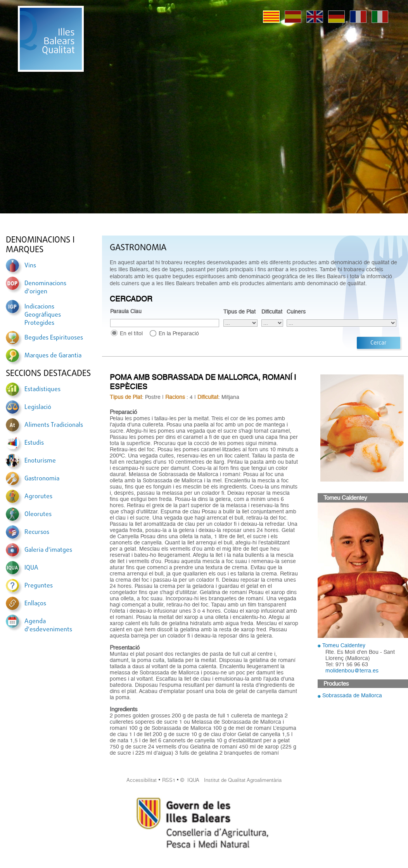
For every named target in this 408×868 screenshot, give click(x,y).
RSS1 (169, 780)
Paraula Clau (126, 311)
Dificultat (272, 312)
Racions (175, 397)
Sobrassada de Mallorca (352, 695)
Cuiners (296, 312)
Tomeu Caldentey (344, 645)
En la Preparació (179, 333)
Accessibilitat (142, 780)
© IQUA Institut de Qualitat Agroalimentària (231, 780)
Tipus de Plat (239, 312)
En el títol (131, 333)
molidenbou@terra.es (352, 670)
